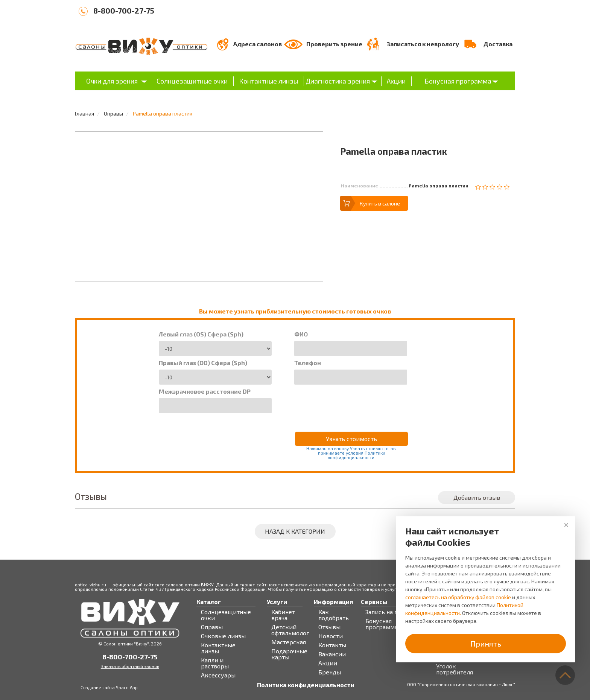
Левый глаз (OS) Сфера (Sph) (201, 334)
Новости (331, 636)
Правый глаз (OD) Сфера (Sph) (203, 363)
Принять (486, 644)
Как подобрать (334, 615)
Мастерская (289, 642)
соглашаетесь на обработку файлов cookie (458, 597)
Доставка (498, 44)
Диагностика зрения (338, 81)
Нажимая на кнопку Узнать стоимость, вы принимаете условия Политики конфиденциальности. (351, 453)
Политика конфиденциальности (306, 685)
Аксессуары (218, 675)
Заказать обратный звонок (130, 666)
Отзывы (329, 627)
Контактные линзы (268, 81)
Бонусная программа (458, 81)
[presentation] (351, 403)
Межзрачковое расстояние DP (205, 391)
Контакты (332, 645)
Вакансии (332, 654)
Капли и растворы (215, 663)
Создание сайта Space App (109, 687)
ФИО (301, 334)
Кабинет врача (283, 615)
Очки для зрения (112, 81)
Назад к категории (295, 531)
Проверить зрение (334, 44)
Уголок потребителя (455, 669)
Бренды (330, 672)
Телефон (308, 363)
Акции (396, 81)
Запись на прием (389, 612)
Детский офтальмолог (290, 630)
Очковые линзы (223, 636)
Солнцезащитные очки (192, 81)
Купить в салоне (380, 203)
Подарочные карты (289, 654)
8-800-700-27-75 (124, 11)
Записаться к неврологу (423, 44)
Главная (84, 113)
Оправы (113, 113)
